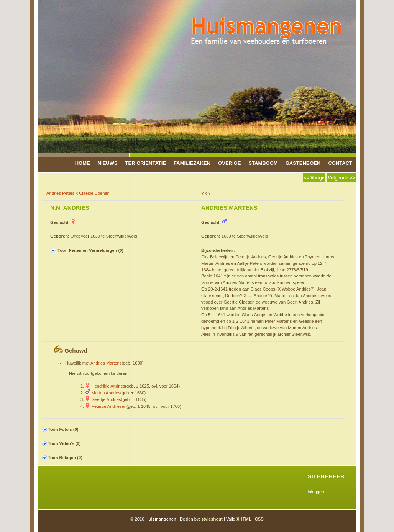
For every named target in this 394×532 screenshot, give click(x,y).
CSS (259, 519)
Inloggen (316, 492)
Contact (340, 163)
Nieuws (108, 163)
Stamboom (263, 163)
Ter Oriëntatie (146, 163)
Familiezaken (192, 163)
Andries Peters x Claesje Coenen (78, 193)
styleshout (212, 519)
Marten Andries (106, 393)
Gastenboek (303, 163)
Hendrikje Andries (108, 386)
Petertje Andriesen (109, 406)
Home (83, 163)
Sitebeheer (326, 476)
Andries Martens (106, 363)
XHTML (244, 519)
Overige (229, 163)
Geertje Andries (106, 399)
